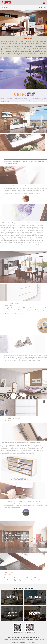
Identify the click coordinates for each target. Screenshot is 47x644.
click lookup (22, 639)
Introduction (42, 7)
